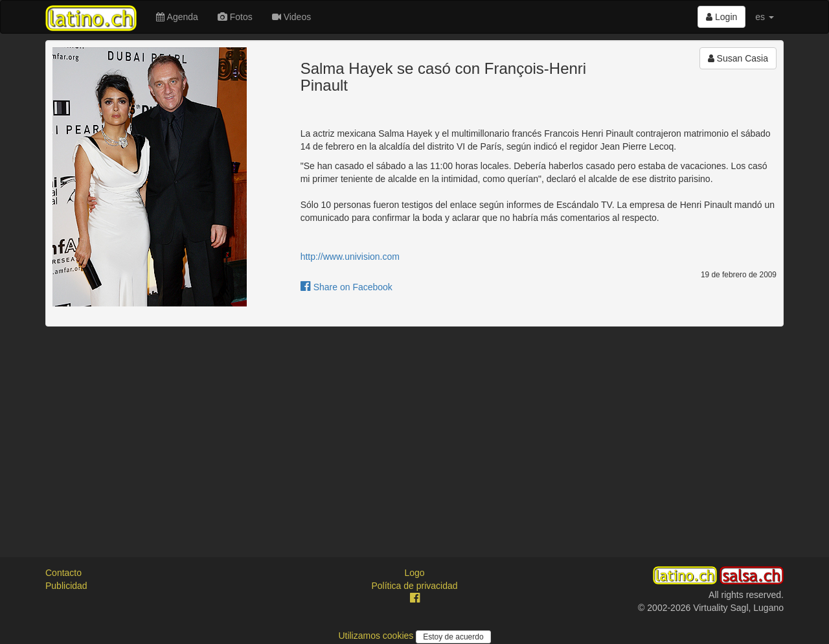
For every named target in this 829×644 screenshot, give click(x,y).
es (765, 17)
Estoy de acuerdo (453, 637)
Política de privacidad (414, 586)
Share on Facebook (346, 287)
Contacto (63, 573)
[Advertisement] (414, 430)
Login (721, 17)
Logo (414, 573)
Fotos (235, 17)
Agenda (177, 17)
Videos (291, 17)
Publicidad (66, 586)
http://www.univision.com (350, 257)
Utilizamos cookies (377, 636)
